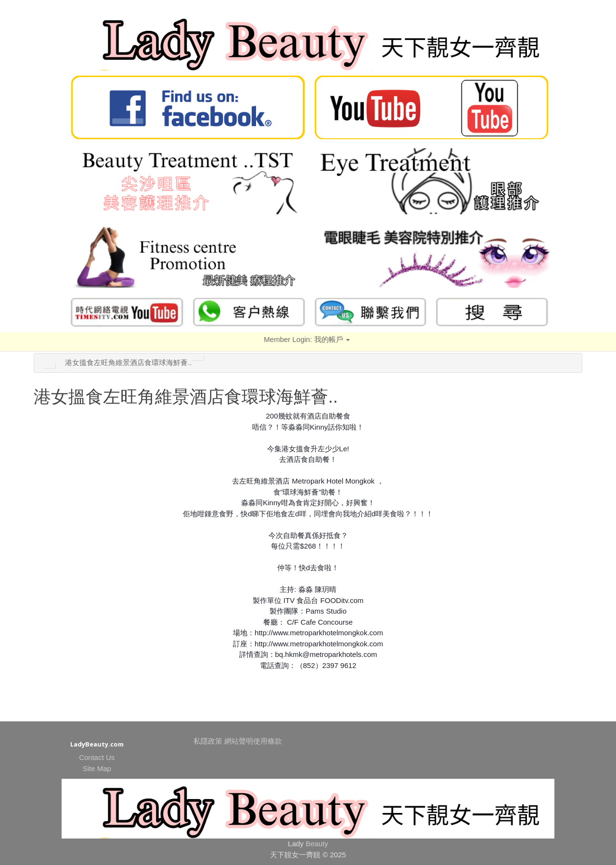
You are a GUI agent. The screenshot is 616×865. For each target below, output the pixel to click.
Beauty (317, 844)
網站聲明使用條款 (253, 741)
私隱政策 (208, 741)
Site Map (97, 768)
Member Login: (307, 339)
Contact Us (97, 757)
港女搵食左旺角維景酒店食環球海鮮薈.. (128, 362)
